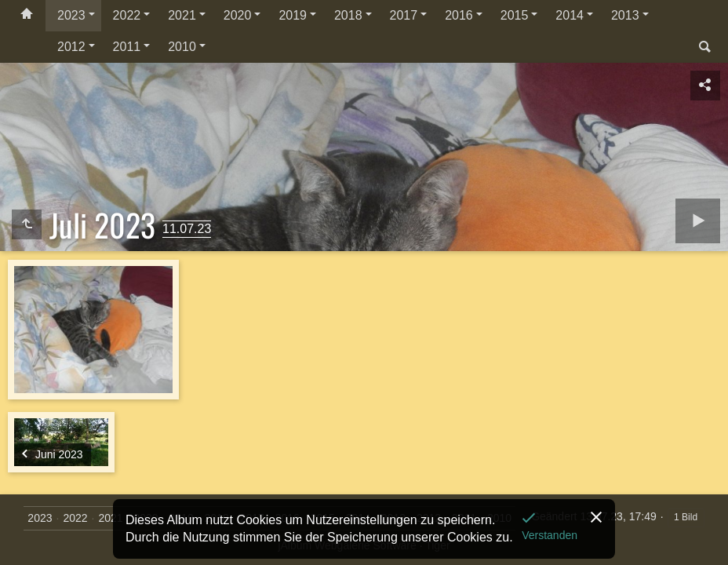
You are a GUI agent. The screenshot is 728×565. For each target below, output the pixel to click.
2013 (625, 15)
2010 (182, 47)
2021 (182, 15)
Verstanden (550, 535)
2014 (570, 15)
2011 (127, 47)
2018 (348, 15)
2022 (127, 15)
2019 (293, 15)
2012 (71, 47)
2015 (515, 15)
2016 (459, 15)
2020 (238, 15)
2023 (71, 15)
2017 (404, 15)
